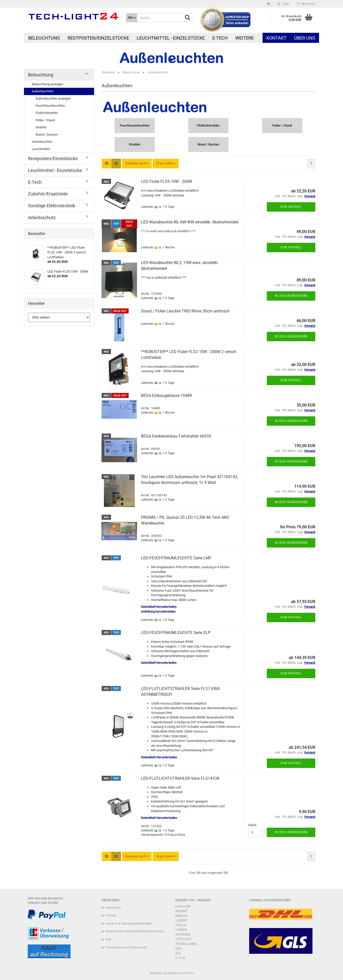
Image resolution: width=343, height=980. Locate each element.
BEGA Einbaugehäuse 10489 (166, 396)
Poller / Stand (45, 120)
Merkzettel (306, 4)
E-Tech (220, 38)
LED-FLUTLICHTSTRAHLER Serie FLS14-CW (180, 778)
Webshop (156, 973)
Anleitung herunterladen (158, 611)
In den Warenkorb (291, 296)
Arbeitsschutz (42, 218)
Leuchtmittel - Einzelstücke (171, 38)
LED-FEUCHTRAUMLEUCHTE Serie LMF (176, 558)
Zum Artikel (291, 207)
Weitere (245, 38)
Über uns (305, 38)
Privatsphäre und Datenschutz (126, 947)
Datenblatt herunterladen (159, 607)
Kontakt (276, 38)
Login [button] (283, 4)
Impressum (113, 908)
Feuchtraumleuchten (50, 106)
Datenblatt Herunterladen (159, 757)
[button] (268, 4)
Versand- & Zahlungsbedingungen (128, 924)
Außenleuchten (43, 91)
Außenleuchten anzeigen (53, 98)
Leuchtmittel (41, 149)
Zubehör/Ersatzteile (48, 194)
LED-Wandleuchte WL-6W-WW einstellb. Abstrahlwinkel (190, 222)
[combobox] (137, 164)
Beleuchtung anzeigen (48, 84)
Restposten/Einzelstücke (98, 38)
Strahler (41, 127)
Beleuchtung (44, 38)
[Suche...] (132, 18)
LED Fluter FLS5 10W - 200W (167, 181)
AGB (108, 939)
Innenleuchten (42, 142)
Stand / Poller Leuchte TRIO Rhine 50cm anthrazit (185, 311)
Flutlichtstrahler (47, 113)
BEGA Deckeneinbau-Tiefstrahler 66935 (176, 436)
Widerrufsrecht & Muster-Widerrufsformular (135, 931)
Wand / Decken (47, 135)
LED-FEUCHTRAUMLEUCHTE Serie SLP (176, 633)
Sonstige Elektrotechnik (52, 206)
